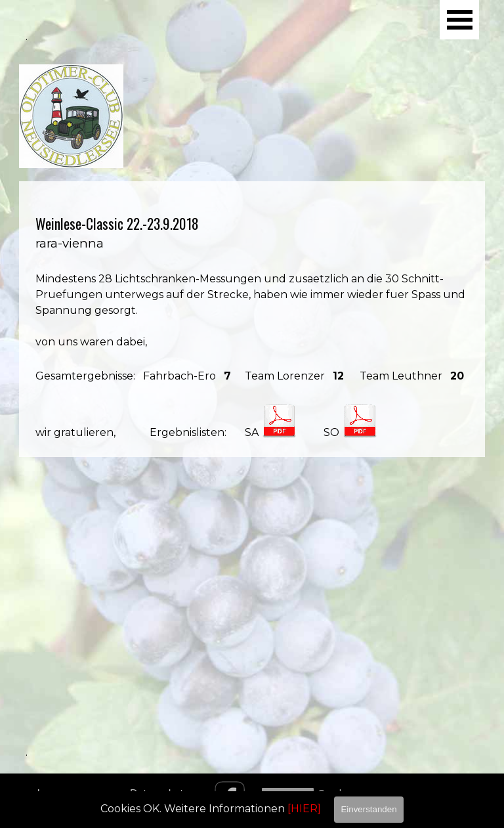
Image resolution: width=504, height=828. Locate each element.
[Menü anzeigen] (459, 20)
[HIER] (304, 809)
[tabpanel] (252, 319)
